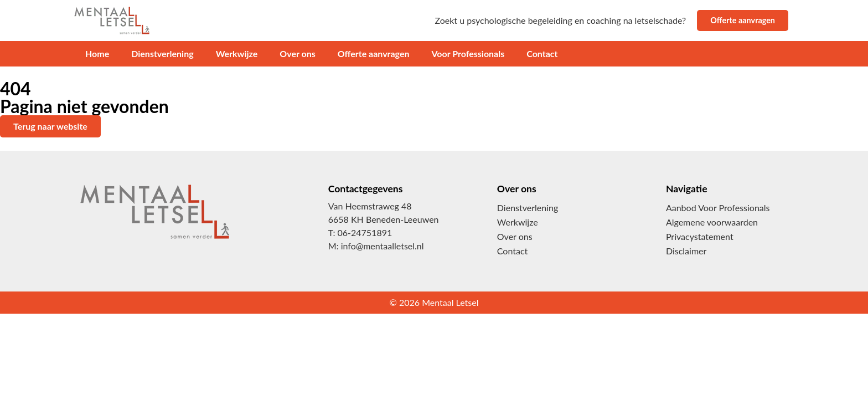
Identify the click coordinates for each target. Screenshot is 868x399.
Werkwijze (237, 53)
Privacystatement (700, 236)
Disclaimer (686, 251)
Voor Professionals (468, 53)
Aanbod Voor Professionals (718, 208)
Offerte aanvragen (374, 53)
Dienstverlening (162, 53)
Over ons (297, 53)
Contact (542, 53)
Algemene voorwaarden (712, 222)
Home (97, 53)
